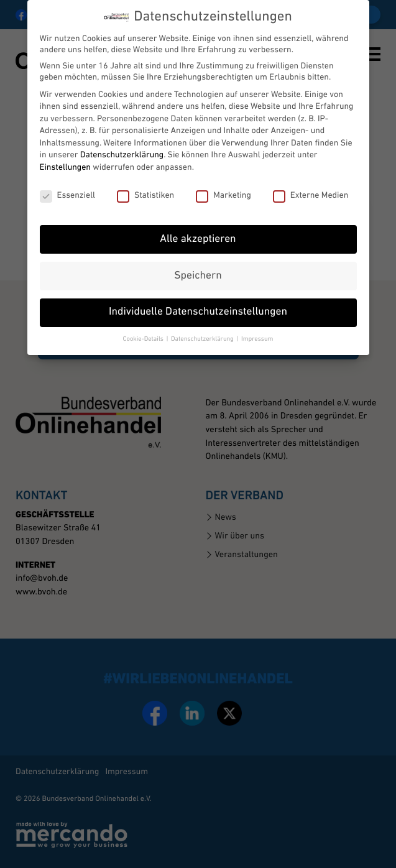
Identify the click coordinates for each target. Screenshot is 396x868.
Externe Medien (311, 195)
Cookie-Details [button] (144, 339)
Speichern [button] (198, 276)
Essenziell (67, 195)
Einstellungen (65, 167)
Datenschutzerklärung (122, 155)
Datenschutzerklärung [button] (203, 339)
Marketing (223, 195)
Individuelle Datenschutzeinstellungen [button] (198, 312)
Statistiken (145, 195)
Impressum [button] (257, 339)
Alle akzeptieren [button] (198, 239)
